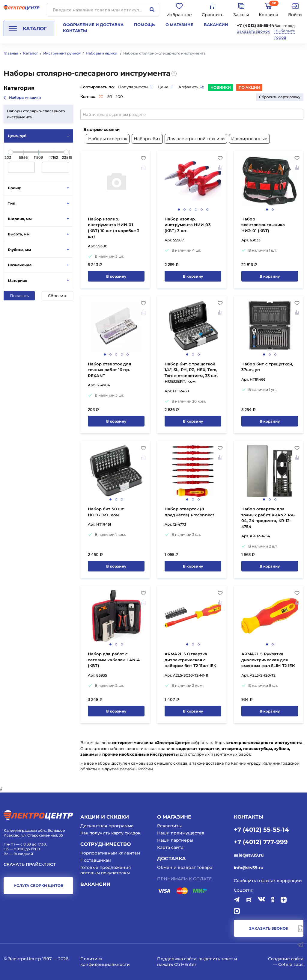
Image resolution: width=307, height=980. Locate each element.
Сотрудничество (106, 844)
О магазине (179, 25)
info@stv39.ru (249, 868)
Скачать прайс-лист (30, 865)
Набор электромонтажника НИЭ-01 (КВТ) (263, 225)
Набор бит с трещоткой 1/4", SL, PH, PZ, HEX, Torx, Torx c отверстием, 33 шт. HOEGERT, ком (191, 373)
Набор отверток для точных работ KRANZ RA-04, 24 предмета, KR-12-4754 (268, 518)
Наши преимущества (181, 833)
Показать (19, 296)
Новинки (221, 87)
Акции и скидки (105, 817)
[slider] (10, 152)
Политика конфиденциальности (105, 961)
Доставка (171, 859)
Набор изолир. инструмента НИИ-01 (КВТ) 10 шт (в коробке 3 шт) (114, 228)
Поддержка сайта (177, 959)
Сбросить (58, 296)
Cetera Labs (291, 964)
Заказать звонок (253, 31)
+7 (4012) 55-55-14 (256, 25)
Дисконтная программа (107, 826)
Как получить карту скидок (110, 833)
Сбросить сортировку (280, 97)
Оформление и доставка (93, 25)
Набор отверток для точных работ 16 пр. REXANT (109, 370)
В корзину (116, 276)
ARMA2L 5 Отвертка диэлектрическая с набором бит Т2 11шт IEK (190, 660)
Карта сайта (170, 847)
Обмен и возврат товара (185, 867)
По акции (249, 87)
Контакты (75, 31)
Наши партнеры (175, 840)
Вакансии (216, 25)
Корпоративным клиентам (110, 853)
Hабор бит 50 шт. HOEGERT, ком (106, 512)
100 (119, 96)
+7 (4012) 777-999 (261, 842)
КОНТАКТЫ (249, 817)
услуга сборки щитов (39, 886)
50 (110, 96)
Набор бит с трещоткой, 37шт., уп (267, 367)
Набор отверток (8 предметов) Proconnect (189, 512)
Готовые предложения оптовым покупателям (106, 870)
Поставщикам (96, 860)
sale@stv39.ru (249, 855)
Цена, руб (17, 136)
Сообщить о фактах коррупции (268, 881)
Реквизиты (169, 826)
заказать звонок (269, 928)
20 (101, 96)
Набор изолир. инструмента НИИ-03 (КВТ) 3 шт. (188, 225)
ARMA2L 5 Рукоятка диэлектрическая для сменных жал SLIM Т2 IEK (268, 660)
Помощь (144, 25)
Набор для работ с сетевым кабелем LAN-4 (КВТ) (114, 660)
